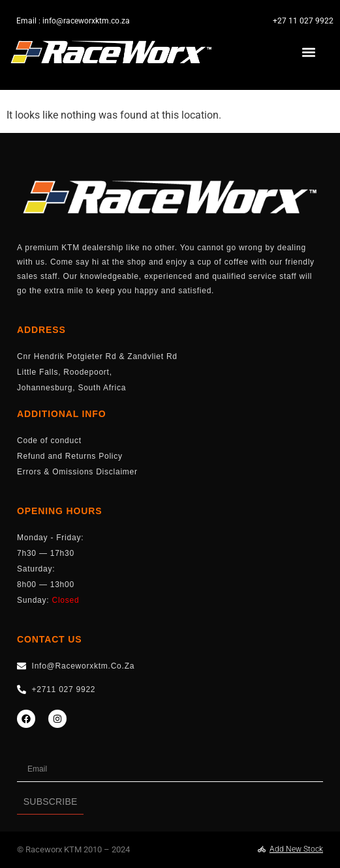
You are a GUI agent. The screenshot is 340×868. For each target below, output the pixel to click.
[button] (309, 52)
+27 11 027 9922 (303, 21)
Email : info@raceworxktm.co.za (73, 21)
